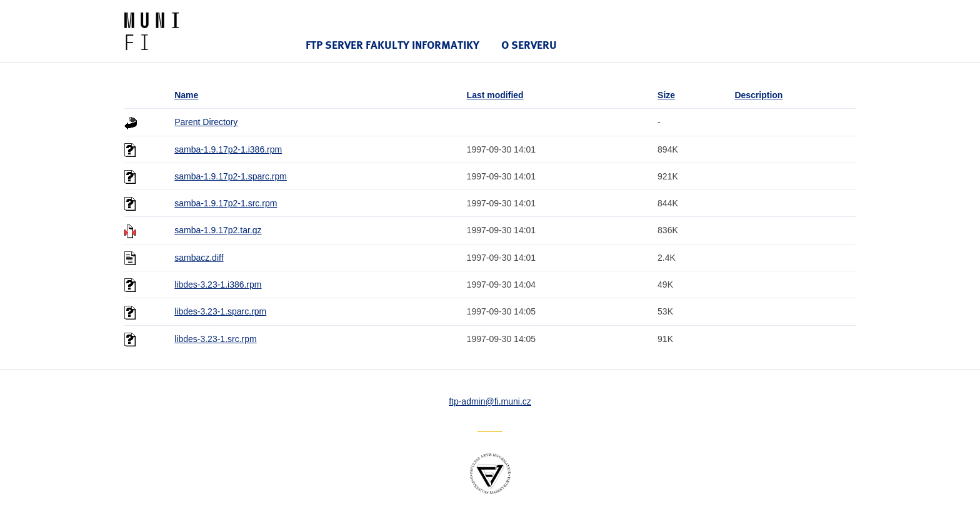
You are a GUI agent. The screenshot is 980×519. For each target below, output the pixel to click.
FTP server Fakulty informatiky (392, 45)
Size (666, 95)
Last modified (495, 95)
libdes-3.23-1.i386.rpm (218, 285)
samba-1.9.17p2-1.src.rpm (226, 203)
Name (186, 95)
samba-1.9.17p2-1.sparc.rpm (231, 176)
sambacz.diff (199, 258)
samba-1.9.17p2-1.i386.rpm (228, 149)
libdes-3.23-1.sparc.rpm (220, 311)
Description (758, 95)
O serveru (529, 45)
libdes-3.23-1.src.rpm (216, 339)
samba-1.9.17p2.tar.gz (218, 230)
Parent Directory (206, 122)
